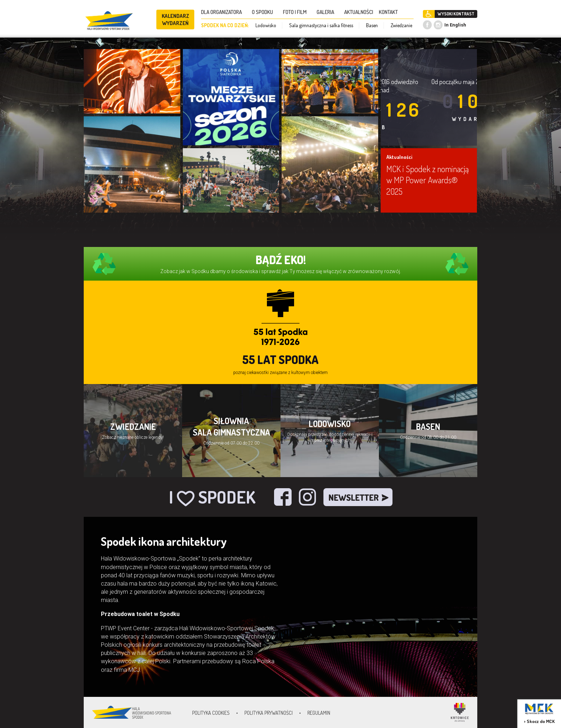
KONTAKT (391, 12)
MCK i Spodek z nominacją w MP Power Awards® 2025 (428, 180)
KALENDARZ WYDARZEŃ (175, 20)
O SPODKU (265, 12)
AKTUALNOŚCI (359, 12)
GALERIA (328, 12)
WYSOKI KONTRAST (456, 14)
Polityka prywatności (269, 713)
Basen (372, 25)
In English (455, 25)
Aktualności (399, 157)
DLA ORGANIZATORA (224, 12)
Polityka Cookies (211, 713)
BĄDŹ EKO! (281, 260)
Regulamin (319, 713)
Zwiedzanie (401, 25)
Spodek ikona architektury (164, 541)
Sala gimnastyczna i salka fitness (321, 25)
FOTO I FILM (297, 12)
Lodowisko (266, 25)
